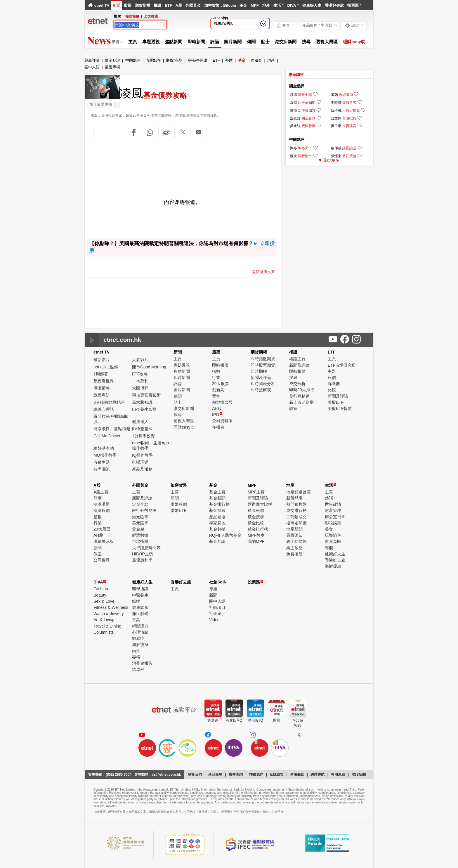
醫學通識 (140, 589)
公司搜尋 (102, 560)
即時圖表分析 (263, 384)
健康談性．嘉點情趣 (112, 429)
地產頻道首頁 (299, 492)
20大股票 (221, 384)
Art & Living (104, 620)
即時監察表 (261, 390)
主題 (332, 371)
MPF (255, 5)
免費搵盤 (294, 554)
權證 (157, 5)
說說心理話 (223, 24)
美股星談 (349, 103)
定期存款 (140, 504)
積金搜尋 (256, 517)
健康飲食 (140, 607)
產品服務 (215, 775)
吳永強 (295, 126)
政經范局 (346, 95)
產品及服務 (142, 469)
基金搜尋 (217, 510)
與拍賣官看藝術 (146, 395)
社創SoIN (218, 582)
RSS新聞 (359, 775)
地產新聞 (294, 529)
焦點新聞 (174, 42)
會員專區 (333, 541)
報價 (332, 377)
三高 (136, 620)
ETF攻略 (140, 374)
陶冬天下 (305, 148)
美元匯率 (140, 523)
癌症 (136, 601)
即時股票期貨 (263, 365)
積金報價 (256, 510)
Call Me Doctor (107, 436)
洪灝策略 (102, 388)
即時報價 (220, 365)
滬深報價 (102, 510)
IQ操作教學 (142, 455)
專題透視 (151, 42)
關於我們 (195, 775)
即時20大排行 (302, 390)
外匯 (229, 60)
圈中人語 (92, 67)
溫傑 (294, 103)
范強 (334, 95)
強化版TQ (255, 720)
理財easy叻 (354, 42)
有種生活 (102, 462)
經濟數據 (140, 535)
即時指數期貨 (263, 359)
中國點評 (133, 60)
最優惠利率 (142, 560)
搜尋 (306, 42)
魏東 (294, 156)
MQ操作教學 (105, 455)
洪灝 (294, 95)
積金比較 (256, 523)
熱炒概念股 (222, 402)
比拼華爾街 (307, 103)
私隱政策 (277, 775)
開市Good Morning (149, 367)
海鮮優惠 (333, 566)
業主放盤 (294, 548)
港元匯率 (140, 517)
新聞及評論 (261, 377)
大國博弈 (140, 388)
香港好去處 (334, 5)
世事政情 (333, 504)
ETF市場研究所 (342, 365)
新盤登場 (294, 498)
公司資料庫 (222, 421)
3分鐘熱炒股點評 (109, 402)
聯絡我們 (256, 775)
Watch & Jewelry (109, 614)
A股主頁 (101, 492)
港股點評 (153, 60)
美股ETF (336, 402)
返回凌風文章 (263, 272)
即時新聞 (196, 42)
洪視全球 (305, 95)
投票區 (353, 5)
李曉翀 (336, 103)
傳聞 (251, 42)
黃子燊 (336, 126)
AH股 (217, 408)
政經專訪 (102, 395)
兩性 (136, 651)
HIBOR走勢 (143, 554)
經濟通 (213, 720)
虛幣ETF (178, 510)
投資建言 (349, 126)
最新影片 (102, 360)
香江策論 (349, 156)
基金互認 (217, 541)
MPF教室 (256, 535)
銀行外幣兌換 (144, 510)
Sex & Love (104, 601)
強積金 (256, 60)
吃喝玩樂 (140, 462)
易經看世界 (104, 381)
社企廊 (215, 614)
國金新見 (308, 118)
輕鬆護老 (140, 626)
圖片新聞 (233, 42)
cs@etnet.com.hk (166, 775)
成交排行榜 (296, 510)
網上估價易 (296, 541)
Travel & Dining (107, 626)
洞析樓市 (305, 156)
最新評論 (92, 60)
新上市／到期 (301, 402)
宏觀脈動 (308, 126)
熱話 (329, 498)
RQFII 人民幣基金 (225, 535)
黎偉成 (336, 148)
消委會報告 (142, 663)
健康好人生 (312, 5)
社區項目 (217, 607)
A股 (179, 5)
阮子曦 (336, 110)
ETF (168, 5)
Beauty (100, 595)
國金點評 (112, 60)
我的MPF (256, 541)
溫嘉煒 (295, 118)
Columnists (104, 632)
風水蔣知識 (142, 402)
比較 (332, 390)
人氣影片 (140, 360)
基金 (243, 5)
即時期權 (259, 371)
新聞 (117, 5)
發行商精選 (299, 396)
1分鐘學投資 (143, 436)
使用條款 (297, 775)
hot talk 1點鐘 (106, 367)
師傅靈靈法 (142, 429)
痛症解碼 (140, 614)
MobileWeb (298, 723)
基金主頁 (217, 492)
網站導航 (318, 775)
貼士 (265, 42)
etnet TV (102, 5)
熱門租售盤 (296, 504)
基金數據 (217, 529)
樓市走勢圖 (296, 523)
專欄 (329, 548)
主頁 (133, 42)
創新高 (218, 390)
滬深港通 (102, 504)
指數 (216, 371)
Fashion (101, 589)
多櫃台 (218, 427)
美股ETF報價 (340, 408)
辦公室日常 (335, 517)
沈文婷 (336, 118)
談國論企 (349, 148)
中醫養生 (140, 595)
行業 (216, 377)
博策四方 (308, 110)
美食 (329, 529)
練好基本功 (104, 448)
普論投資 (349, 118)
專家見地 (217, 523)
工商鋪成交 (296, 517)
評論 (215, 42)
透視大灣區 (327, 42)
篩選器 (334, 384)
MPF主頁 (256, 492)
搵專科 (138, 669)
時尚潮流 (102, 469)
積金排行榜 (258, 529)
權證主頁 (297, 359)
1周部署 (101, 374)
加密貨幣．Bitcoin (220, 5)
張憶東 (336, 156)
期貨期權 (143, 5)
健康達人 (140, 422)
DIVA (292, 5)
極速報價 (132, 16)
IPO (217, 415)
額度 (98, 498)
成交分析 (297, 384)
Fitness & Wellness (111, 607)
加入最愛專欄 (101, 104)
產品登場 (217, 517)
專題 (213, 589)
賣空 (216, 396)
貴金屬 (138, 529)
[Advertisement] (183, 154)
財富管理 (333, 510)
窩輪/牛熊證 (198, 60)
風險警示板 (104, 541)
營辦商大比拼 (260, 504)
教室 (293, 408)
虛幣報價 (179, 504)
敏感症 (138, 638)
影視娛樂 (333, 523)
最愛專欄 (112, 67)
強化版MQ (234, 720)
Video (214, 620)
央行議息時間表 (146, 548)
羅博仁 (295, 110)
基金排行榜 (219, 504)
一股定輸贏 (351, 110)
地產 (266, 5)
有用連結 (338, 775)
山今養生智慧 (144, 409)
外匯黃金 (193, 5)
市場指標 (140, 541)
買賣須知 (294, 535)
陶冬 (294, 148)
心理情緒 (140, 632)
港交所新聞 (286, 42)
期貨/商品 (174, 60)
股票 (128, 5)
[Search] (136, 25)
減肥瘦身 (140, 644)
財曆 (277, 720)
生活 (277, 5)
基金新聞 (217, 498)
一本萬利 (140, 381)
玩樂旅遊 (333, 535)
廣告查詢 (236, 775)
